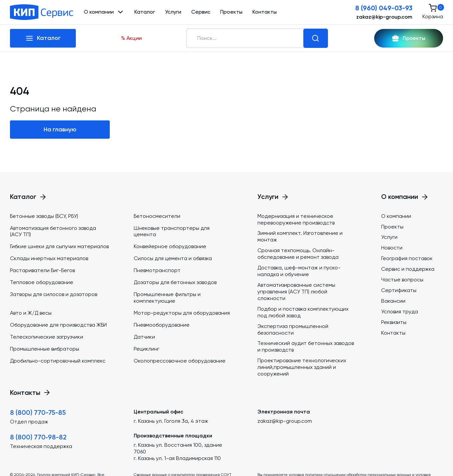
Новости (392, 248)
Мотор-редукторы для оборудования (182, 313)
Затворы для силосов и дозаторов (54, 294)
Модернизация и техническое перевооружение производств (296, 219)
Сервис (201, 12)
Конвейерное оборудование (170, 246)
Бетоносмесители (157, 216)
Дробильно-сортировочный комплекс (58, 361)
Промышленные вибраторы (45, 349)
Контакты (265, 12)
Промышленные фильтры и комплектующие (167, 298)
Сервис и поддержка (408, 269)
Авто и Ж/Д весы (31, 313)
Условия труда (400, 312)
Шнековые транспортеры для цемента (172, 231)
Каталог (145, 12)
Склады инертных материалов (49, 258)
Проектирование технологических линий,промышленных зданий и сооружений (302, 367)
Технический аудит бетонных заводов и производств (306, 346)
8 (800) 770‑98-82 (38, 437)
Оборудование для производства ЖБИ (58, 325)
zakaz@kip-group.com (384, 17)
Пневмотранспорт (157, 270)
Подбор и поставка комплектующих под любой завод (303, 312)
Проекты (231, 12)
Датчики (144, 337)
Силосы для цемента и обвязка (173, 258)
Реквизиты (394, 322)
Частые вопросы (402, 280)
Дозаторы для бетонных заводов (175, 282)
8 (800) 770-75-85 (38, 412)
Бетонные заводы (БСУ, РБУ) (44, 216)
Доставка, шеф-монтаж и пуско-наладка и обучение (299, 271)
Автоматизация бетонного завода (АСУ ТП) (53, 231)
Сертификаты (399, 290)
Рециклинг (147, 349)
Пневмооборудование (162, 325)
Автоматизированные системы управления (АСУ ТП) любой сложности (296, 292)
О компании (396, 216)
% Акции (131, 38)
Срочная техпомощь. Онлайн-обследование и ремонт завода (298, 254)
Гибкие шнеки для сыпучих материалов (59, 246)
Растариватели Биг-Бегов (42, 270)
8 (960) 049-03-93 (384, 8)
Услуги (173, 12)
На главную (60, 129)
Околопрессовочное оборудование (180, 361)
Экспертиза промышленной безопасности (293, 329)
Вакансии (393, 301)
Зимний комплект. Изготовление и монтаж (300, 236)
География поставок (407, 258)
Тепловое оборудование (42, 282)
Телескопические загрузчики (47, 337)
